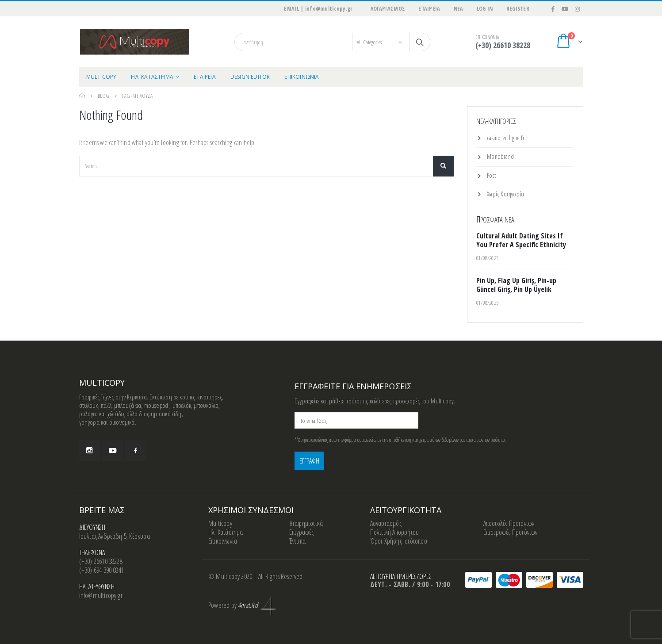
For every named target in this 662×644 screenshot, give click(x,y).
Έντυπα (297, 541)
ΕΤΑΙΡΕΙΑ (429, 9)
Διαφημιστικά (306, 523)
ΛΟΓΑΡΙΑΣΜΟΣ (388, 9)
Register (518, 9)
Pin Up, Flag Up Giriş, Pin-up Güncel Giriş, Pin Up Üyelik (516, 285)
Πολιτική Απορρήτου (395, 532)
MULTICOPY (101, 77)
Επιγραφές (302, 532)
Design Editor (250, 77)
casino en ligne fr (506, 138)
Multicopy (220, 523)
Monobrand (500, 156)
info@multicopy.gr (101, 595)
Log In (485, 9)
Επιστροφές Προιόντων (511, 532)
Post (491, 175)
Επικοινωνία (223, 541)
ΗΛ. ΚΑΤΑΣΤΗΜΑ (152, 77)
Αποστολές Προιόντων (509, 523)
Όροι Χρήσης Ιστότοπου (399, 541)
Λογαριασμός (386, 523)
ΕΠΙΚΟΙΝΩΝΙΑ (302, 77)
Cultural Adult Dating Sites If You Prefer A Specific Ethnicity (521, 240)
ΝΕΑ (459, 9)
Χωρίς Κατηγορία (505, 194)
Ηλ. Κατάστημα (226, 532)
